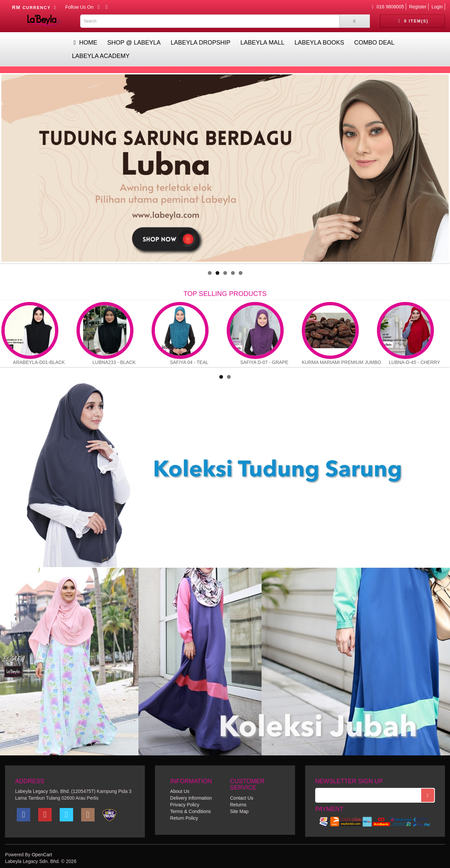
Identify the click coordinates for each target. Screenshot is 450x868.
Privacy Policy (185, 805)
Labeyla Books (319, 43)
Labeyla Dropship (201, 43)
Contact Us (242, 798)
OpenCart (42, 855)
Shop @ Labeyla (134, 43)
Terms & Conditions (190, 811)
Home (85, 43)
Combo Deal (374, 43)
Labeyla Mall (262, 43)
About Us (180, 791)
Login (437, 7)
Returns (238, 805)
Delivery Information (191, 798)
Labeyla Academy (101, 56)
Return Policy (184, 818)
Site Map (239, 811)
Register (418, 7)
